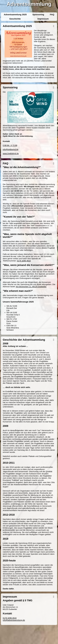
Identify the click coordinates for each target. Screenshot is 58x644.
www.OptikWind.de (11, 153)
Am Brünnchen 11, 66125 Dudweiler (31, 287)
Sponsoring (38, 15)
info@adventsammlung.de (14, 620)
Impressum (43, 19)
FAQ (52, 15)
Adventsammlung (29, 4)
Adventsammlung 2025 (15, 15)
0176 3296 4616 (24, 261)
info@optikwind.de (11, 149)
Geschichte (15, 19)
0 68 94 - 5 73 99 (10, 145)
